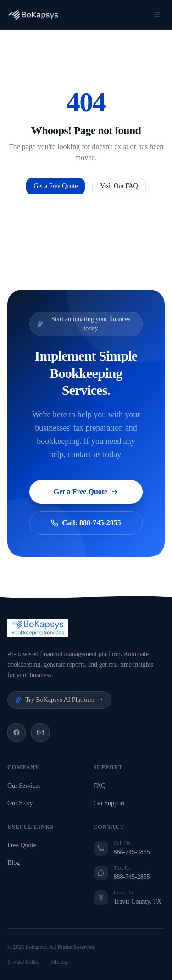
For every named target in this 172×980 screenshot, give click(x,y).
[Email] (40, 732)
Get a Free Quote (55, 186)
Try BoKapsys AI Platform (59, 700)
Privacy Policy (23, 962)
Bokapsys (36, 947)
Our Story (22, 803)
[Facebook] (17, 732)
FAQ (102, 786)
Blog (15, 863)
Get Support (111, 803)
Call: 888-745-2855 (86, 523)
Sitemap (59, 962)
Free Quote (24, 845)
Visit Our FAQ (119, 186)
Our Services (26, 786)
